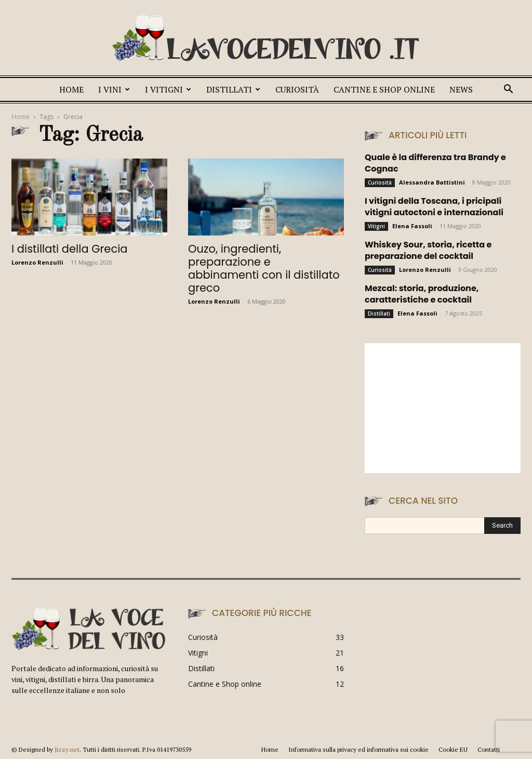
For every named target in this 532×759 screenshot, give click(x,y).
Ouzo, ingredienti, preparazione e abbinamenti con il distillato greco (264, 268)
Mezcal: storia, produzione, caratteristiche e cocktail (422, 294)
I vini (114, 89)
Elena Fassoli (412, 226)
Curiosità (297, 89)
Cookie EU (453, 749)
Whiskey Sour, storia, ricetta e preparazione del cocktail (428, 250)
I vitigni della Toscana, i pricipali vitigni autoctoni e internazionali (434, 207)
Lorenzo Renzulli (37, 262)
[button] (508, 90)
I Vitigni (168, 89)
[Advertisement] (443, 408)
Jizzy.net (67, 749)
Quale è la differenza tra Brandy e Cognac (435, 163)
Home (71, 89)
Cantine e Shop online (384, 89)
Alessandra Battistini (432, 182)
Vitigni (376, 226)
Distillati (233, 89)
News (461, 89)
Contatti (489, 749)
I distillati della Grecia (70, 249)
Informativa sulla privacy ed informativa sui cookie (358, 749)
